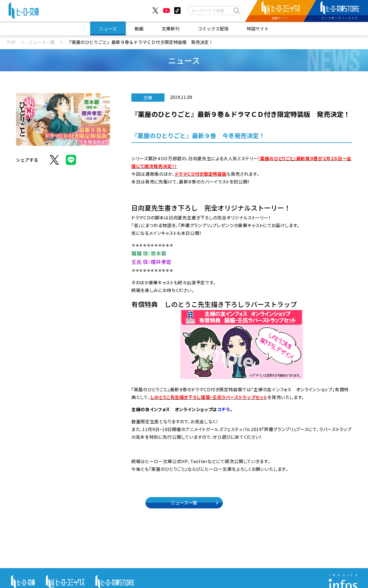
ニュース (108, 29)
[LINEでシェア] (71, 163)
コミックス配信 (213, 29)
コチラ (224, 409)
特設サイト (258, 29)
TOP (11, 42)
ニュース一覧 (42, 42)
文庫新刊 (171, 29)
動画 (139, 29)
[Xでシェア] (54, 163)
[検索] (215, 11)
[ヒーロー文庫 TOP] (24, 12)
